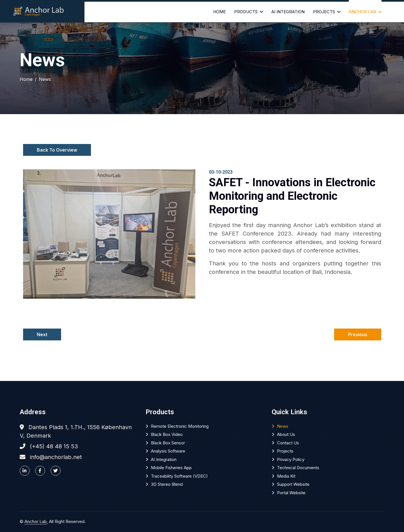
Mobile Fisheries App (171, 468)
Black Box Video (167, 434)
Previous (358, 334)
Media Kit (286, 476)
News (45, 79)
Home (219, 12)
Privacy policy (291, 459)
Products (246, 12)
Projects (324, 12)
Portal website (291, 493)
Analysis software (168, 451)
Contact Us (288, 443)
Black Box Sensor (168, 443)
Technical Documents (298, 468)
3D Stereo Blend (167, 484)
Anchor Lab (362, 12)
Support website (293, 484)
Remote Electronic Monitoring (180, 426)
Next (42, 334)
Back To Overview (57, 150)
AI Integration (288, 12)
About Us (286, 434)
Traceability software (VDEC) (179, 476)
